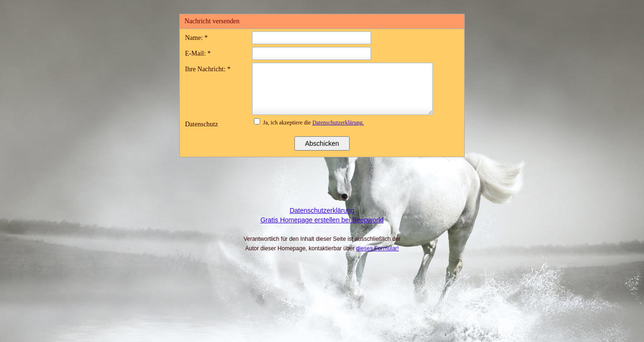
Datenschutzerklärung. (338, 123)
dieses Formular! (377, 248)
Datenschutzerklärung (322, 210)
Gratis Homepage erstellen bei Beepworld (322, 220)
